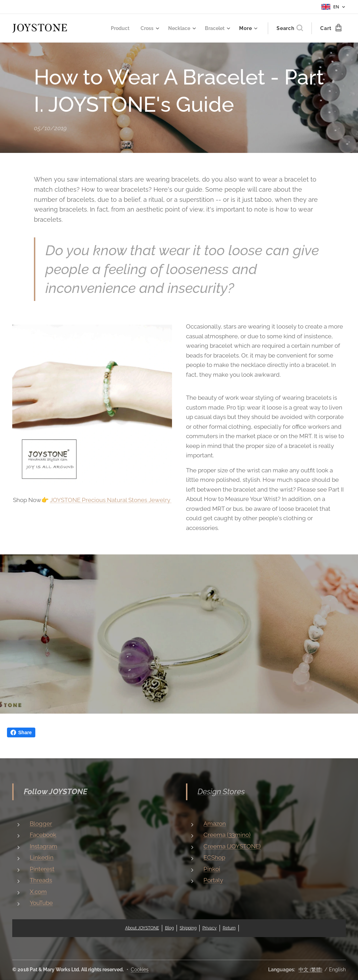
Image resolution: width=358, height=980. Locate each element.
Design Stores (221, 791)
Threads (41, 880)
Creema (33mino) (227, 835)
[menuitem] (116, 28)
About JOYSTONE (142, 928)
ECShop (214, 857)
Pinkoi (212, 869)
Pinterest (42, 869)
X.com (38, 892)
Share (21, 732)
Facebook (43, 835)
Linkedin (42, 857)
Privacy (210, 928)
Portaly (213, 880)
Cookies (140, 970)
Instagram (44, 846)
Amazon (215, 824)
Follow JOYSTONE (56, 791)
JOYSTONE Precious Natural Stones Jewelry (111, 500)
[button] (290, 28)
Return (229, 928)
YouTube (41, 903)
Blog (169, 928)
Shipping (188, 928)
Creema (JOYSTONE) (232, 846)
